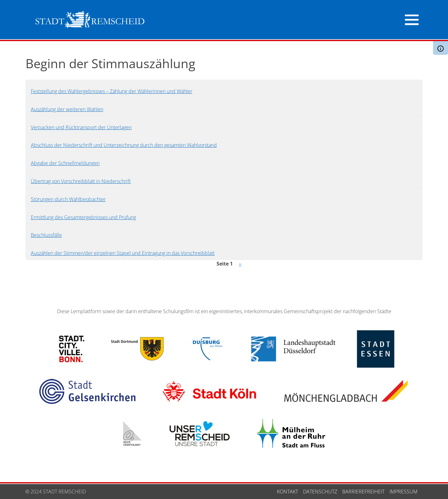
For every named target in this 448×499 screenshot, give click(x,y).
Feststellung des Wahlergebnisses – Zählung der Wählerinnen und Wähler (112, 91)
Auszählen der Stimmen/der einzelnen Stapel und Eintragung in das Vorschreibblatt (123, 253)
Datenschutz (320, 492)
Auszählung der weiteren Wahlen (67, 109)
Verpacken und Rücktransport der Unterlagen (81, 127)
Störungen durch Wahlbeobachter (68, 199)
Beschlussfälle (46, 235)
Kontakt (287, 492)
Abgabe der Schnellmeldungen (65, 163)
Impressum (404, 492)
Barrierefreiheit (363, 492)
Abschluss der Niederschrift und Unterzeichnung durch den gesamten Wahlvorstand (124, 145)
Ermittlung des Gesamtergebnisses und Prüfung (83, 217)
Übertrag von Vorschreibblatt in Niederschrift (81, 181)
